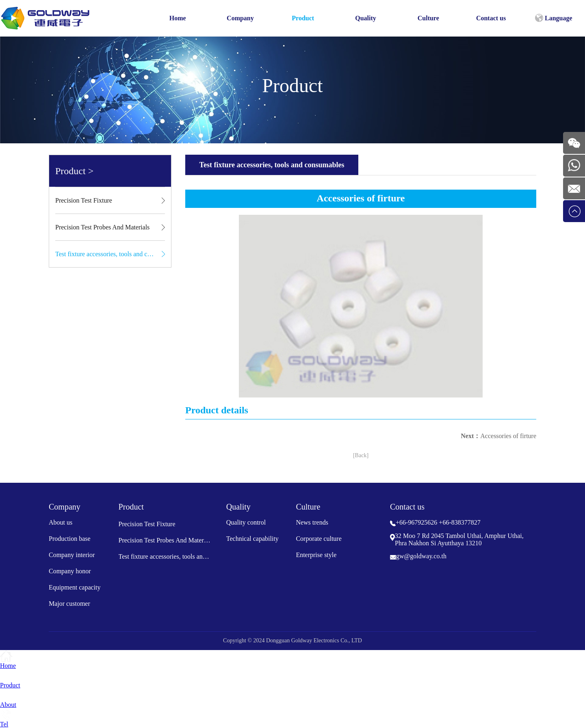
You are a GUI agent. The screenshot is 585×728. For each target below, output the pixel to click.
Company (240, 18)
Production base (70, 539)
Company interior (72, 555)
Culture (428, 18)
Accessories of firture (508, 436)
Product (303, 18)
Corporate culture (318, 539)
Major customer (69, 604)
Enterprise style (316, 555)
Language (554, 18)
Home (178, 18)
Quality (366, 18)
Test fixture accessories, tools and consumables (110, 254)
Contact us (491, 18)
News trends (312, 522)
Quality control (246, 522)
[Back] (361, 455)
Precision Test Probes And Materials (102, 227)
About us (61, 522)
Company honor (70, 571)
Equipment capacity (75, 587)
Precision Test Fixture (84, 200)
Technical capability (252, 539)
